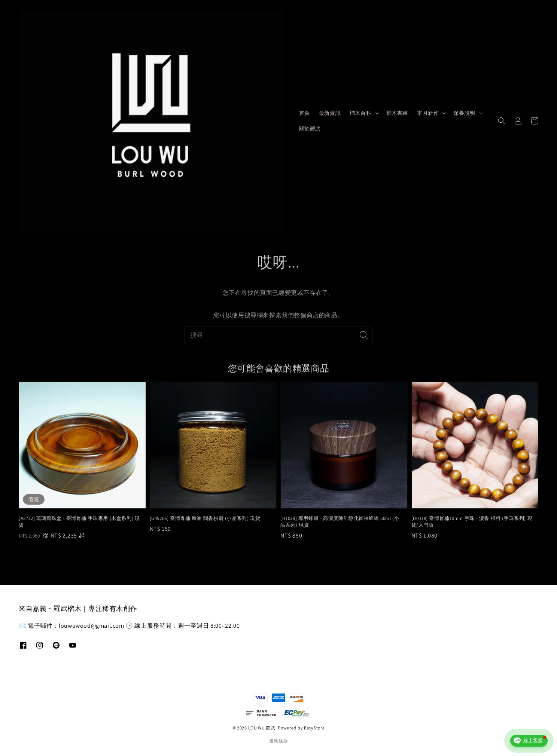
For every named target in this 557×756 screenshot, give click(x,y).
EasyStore (314, 728)
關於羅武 (310, 129)
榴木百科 (360, 113)
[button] (502, 121)
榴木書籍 (397, 113)
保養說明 (464, 113)
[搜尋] (364, 335)
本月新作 (428, 113)
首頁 (305, 113)
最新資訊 (330, 113)
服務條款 (279, 741)
